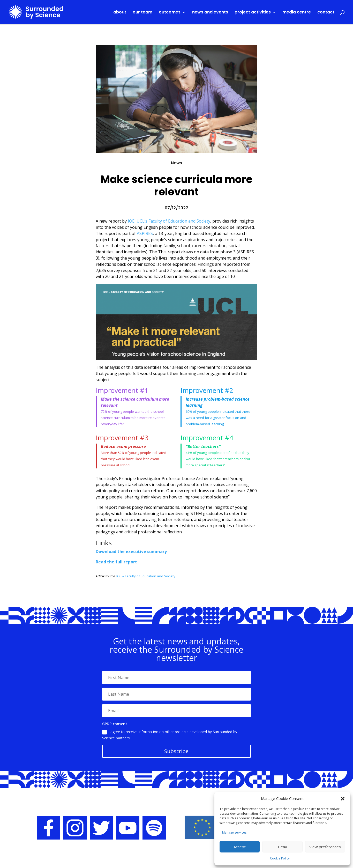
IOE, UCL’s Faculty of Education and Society (169, 221)
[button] (343, 799)
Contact (326, 13)
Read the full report (116, 562)
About (120, 13)
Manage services (234, 832)
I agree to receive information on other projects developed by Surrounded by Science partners (170, 735)
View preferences (325, 847)
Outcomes (170, 13)
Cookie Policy (280, 858)
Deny (282, 847)
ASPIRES (145, 233)
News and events (210, 13)
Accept (240, 847)
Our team (142, 13)
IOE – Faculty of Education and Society (146, 576)
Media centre (297, 13)
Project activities (253, 13)
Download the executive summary (131, 551)
